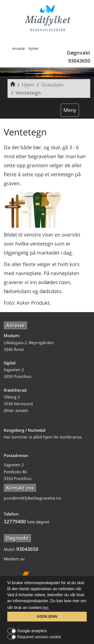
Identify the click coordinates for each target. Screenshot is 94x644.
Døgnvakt (17, 538)
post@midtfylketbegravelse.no (32, 498)
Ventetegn (28, 93)
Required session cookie (39, 637)
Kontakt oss (20, 488)
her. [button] (46, 608)
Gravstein (52, 85)
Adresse (15, 325)
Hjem (28, 85)
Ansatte (18, 48)
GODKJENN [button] (47, 616)
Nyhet (33, 48)
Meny (70, 110)
